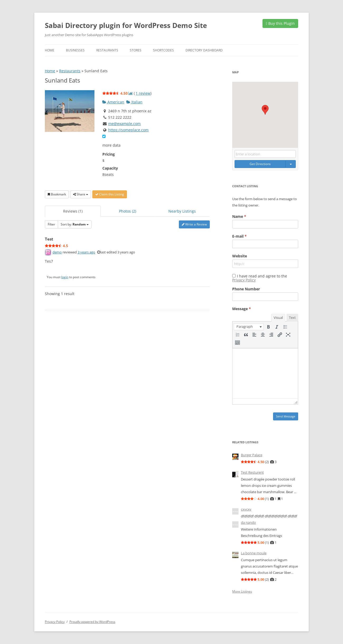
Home (50, 50)
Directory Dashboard (204, 50)
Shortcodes (163, 50)
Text (292, 318)
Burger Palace (252, 455)
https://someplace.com (128, 130)
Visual (278, 318)
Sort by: (75, 224)
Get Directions (260, 164)
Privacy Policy (244, 280)
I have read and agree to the (260, 278)
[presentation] (249, 327)
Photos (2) (128, 211)
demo (57, 252)
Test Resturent (252, 472)
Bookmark (57, 194)
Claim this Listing (110, 194)
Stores (136, 50)
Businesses (75, 50)
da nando (248, 522)
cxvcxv (246, 509)
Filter (51, 224)
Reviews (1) (73, 211)
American (113, 102)
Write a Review (194, 224)
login (65, 277)
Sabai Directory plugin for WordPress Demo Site (126, 25)
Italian (134, 102)
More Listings (242, 592)
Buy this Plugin (280, 23)
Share (81, 194)
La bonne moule (254, 553)
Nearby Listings (182, 211)
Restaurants (107, 50)
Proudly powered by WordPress (92, 622)
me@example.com (124, 124)
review (143, 93)
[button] (265, 110)
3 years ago (86, 252)
